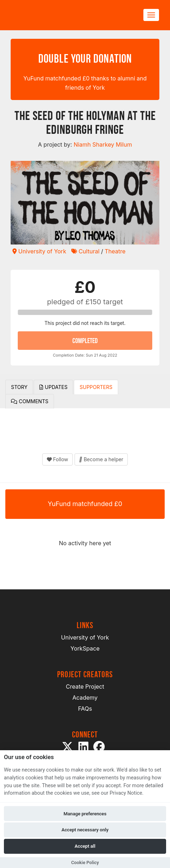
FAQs (85, 709)
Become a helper (101, 459)
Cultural (85, 251)
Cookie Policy (85, 862)
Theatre (115, 251)
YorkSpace (85, 648)
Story (19, 387)
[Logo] (45, 15)
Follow (57, 459)
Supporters (96, 387)
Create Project (85, 686)
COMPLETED (85, 341)
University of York (39, 251)
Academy (85, 698)
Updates (53, 387)
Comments (30, 401)
